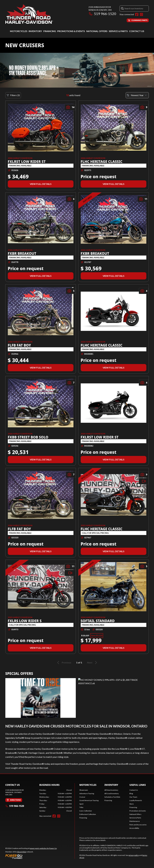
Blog (131, 793)
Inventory (35, 31)
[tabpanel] (56, 800)
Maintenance (135, 821)
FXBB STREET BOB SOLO (28, 437)
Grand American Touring (89, 800)
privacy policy (134, 855)
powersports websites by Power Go (43, 848)
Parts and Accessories (138, 825)
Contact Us (137, 31)
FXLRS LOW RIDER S (25, 621)
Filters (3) (13, 95)
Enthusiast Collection (88, 814)
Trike (81, 807)
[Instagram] (141, 14)
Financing (50, 31)
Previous (64, 663)
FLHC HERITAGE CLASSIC (102, 162)
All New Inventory (111, 790)
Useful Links (138, 785)
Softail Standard (98, 621)
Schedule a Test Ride (112, 797)
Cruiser (82, 797)
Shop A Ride (22, 852)
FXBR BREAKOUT (22, 254)
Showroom (84, 790)
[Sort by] (137, 95)
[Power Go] (31, 856)
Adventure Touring (87, 793)
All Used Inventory (112, 793)
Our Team (133, 797)
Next (92, 663)
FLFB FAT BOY (19, 345)
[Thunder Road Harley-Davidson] (29, 14)
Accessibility (134, 828)
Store (132, 804)
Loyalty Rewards (136, 800)
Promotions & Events (71, 31)
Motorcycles (19, 31)
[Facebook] (137, 14)
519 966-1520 (102, 14)
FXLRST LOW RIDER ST (27, 162)
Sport (81, 804)
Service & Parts (118, 31)
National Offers (97, 31)
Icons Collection (86, 811)
